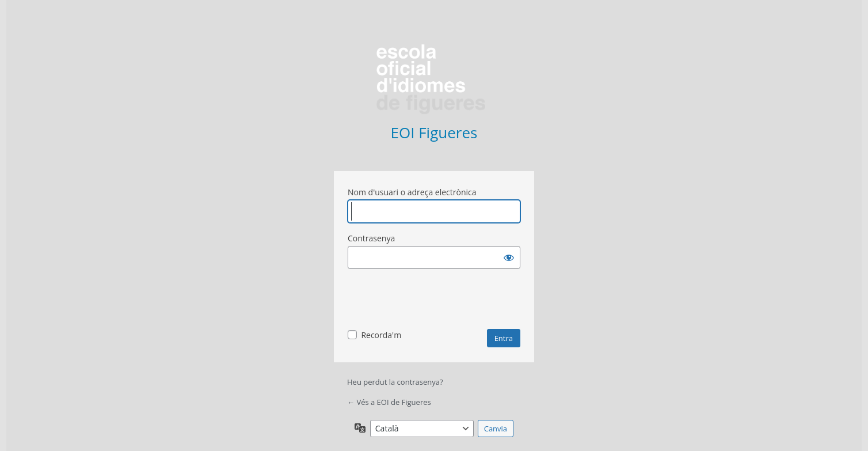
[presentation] (435, 301)
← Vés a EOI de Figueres (389, 402)
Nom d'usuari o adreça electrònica (412, 192)
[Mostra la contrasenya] (509, 257)
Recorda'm (381, 335)
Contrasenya (371, 238)
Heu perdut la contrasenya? (395, 382)
